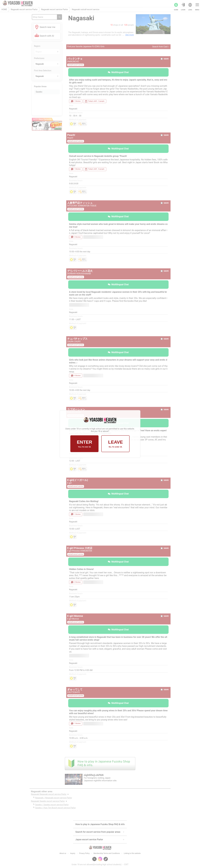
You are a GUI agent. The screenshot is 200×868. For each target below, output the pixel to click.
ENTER (84, 444)
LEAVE (115, 444)
